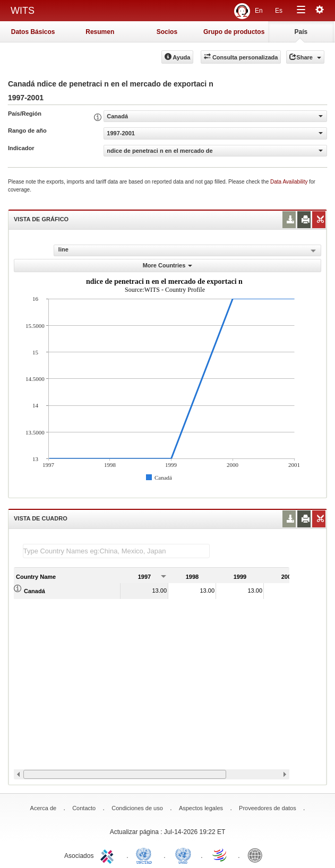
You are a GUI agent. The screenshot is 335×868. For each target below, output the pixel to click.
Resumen (100, 32)
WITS (23, 11)
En (259, 11)
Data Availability (290, 182)
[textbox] (116, 551)
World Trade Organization (220, 855)
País (301, 32)
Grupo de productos (234, 32)
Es (279, 11)
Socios (167, 32)
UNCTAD (146, 855)
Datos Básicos (33, 32)
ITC (109, 855)
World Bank (257, 855)
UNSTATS (183, 855)
